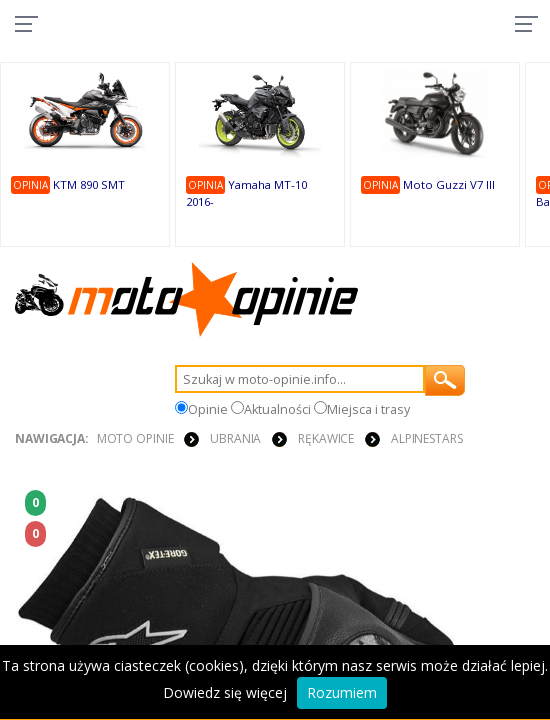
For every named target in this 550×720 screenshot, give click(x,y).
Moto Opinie (135, 438)
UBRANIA (235, 438)
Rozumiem (342, 692)
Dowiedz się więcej (225, 692)
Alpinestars (427, 438)
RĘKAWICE (326, 438)
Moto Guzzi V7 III (449, 184)
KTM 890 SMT (89, 184)
